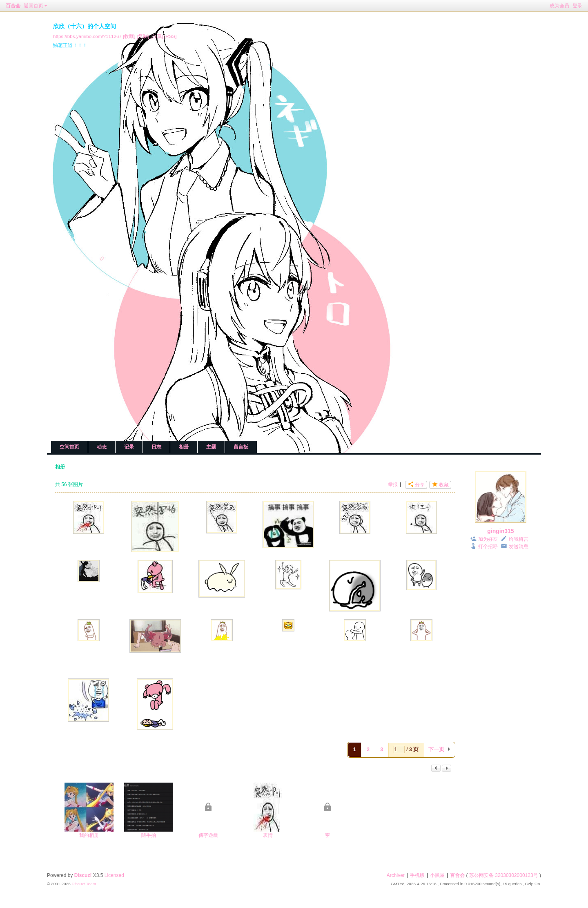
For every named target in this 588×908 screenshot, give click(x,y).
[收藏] (129, 36)
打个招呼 (488, 547)
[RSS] (170, 36)
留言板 (241, 447)
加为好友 (488, 539)
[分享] (156, 36)
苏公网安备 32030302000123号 (504, 875)
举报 (393, 484)
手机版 (417, 875)
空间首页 (69, 447)
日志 (156, 447)
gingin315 (500, 531)
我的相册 (89, 835)
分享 (420, 485)
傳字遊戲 (208, 835)
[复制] (143, 36)
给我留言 (519, 539)
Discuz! (83, 875)
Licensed (114, 875)
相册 (184, 447)
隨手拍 (149, 835)
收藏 (444, 485)
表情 (268, 835)
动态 (102, 447)
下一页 (436, 750)
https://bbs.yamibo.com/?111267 (87, 36)
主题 (211, 447)
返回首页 (33, 6)
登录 (577, 6)
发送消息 (519, 547)
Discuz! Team (84, 884)
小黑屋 (437, 875)
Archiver (396, 875)
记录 (129, 447)
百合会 (13, 6)
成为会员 (559, 6)
